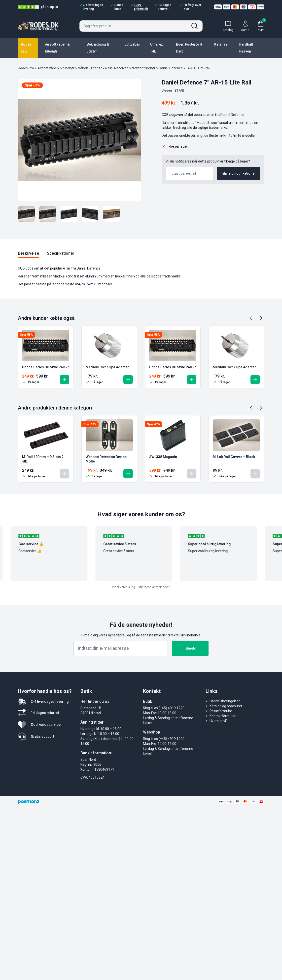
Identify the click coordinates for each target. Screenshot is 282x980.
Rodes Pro (26, 68)
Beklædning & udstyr (98, 48)
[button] (65, 380)
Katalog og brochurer (226, 706)
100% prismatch (139, 7)
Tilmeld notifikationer (239, 173)
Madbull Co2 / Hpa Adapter (107, 367)
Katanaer (222, 44)
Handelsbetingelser (225, 701)
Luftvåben (132, 44)
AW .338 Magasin (163, 457)
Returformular (221, 711)
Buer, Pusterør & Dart (189, 48)
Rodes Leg (26, 48)
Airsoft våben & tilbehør (57, 48)
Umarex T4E (157, 48)
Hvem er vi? (219, 721)
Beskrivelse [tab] (28, 253)
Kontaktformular (223, 716)
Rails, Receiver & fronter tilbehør (130, 68)
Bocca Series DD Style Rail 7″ (45, 367)
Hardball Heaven (246, 48)
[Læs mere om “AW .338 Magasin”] (192, 474)
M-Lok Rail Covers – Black (234, 457)
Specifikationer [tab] (61, 253)
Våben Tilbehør (90, 68)
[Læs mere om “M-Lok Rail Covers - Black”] (255, 474)
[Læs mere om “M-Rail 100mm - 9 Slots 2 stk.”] (65, 474)
